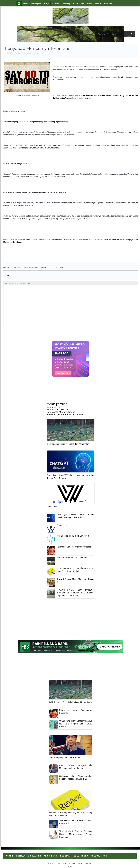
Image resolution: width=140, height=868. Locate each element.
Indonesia (108, 4)
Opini (37, 53)
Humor (90, 4)
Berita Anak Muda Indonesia (61, 412)
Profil (10, 856)
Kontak (21, 856)
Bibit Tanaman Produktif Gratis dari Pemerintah (68, 444)
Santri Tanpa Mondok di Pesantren (65, 757)
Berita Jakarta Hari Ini (57, 409)
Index (85, 856)
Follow (95, 856)
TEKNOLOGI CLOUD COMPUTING (73, 536)
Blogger (68, 863)
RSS (105, 856)
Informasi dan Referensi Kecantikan (65, 414)
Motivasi (56, 4)
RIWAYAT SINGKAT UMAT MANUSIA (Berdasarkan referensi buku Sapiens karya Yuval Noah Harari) (75, 593)
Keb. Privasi (51, 856)
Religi (47, 4)
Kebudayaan (36, 4)
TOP (70, 866)
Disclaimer (34, 856)
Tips (82, 4)
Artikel (98, 4)
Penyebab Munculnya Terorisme (28, 267)
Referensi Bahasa (55, 407)
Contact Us (52, 507)
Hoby (75, 4)
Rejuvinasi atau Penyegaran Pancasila (74, 547)
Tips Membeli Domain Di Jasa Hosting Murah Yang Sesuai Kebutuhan (76, 834)
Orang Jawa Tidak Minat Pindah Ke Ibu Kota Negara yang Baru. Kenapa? (76, 724)
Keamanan (28, 53)
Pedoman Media (69, 856)
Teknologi (66, 4)
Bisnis (26, 4)
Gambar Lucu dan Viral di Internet (72, 558)
